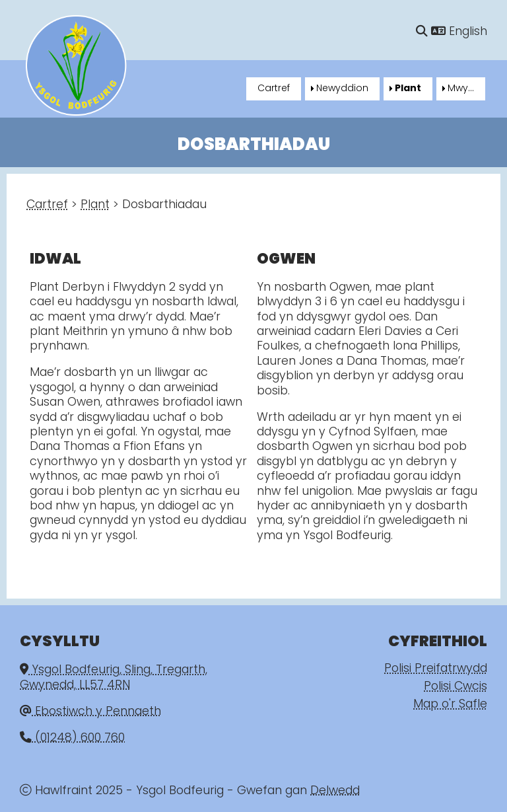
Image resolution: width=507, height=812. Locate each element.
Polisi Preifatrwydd (436, 669)
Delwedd (335, 791)
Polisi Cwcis (456, 687)
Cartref (47, 205)
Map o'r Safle (450, 705)
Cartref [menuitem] (274, 89)
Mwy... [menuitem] (461, 89)
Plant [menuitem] (408, 89)
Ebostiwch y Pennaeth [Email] (90, 712)
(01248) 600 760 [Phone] (72, 738)
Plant (95, 205)
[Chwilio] (422, 32)
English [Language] (459, 32)
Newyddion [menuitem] (342, 89)
